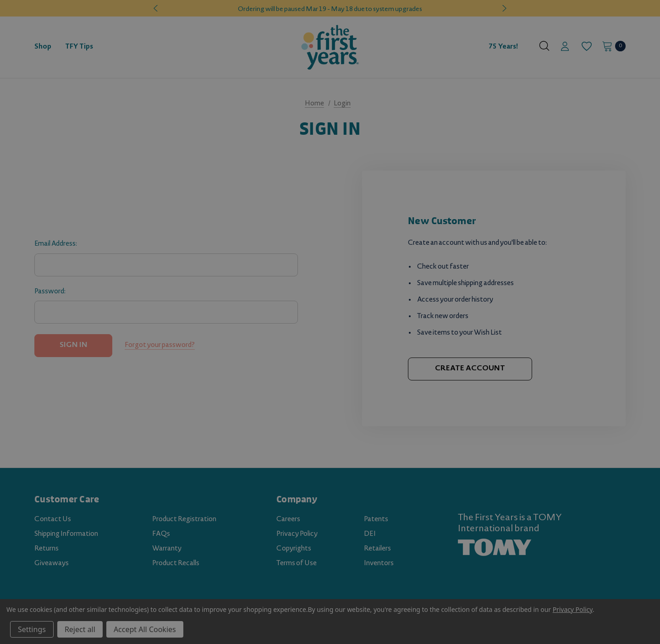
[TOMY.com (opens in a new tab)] (495, 548)
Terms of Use (297, 564)
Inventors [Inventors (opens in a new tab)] (379, 564)
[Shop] (43, 47)
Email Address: (56, 244)
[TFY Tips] (79, 47)
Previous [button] (157, 8)
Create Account (470, 369)
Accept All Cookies (145, 629)
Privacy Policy (297, 534)
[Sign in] (565, 47)
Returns (47, 549)
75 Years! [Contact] (503, 47)
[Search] (544, 46)
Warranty (167, 549)
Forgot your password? (160, 346)
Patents (376, 520)
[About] (528, 43)
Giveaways (52, 564)
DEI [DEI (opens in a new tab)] (370, 534)
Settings (32, 629)
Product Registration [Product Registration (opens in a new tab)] (184, 520)
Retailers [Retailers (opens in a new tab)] (377, 549)
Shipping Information (66, 534)
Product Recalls (176, 564)
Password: (50, 292)
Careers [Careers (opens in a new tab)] (288, 520)
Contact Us (53, 520)
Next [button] (503, 8)
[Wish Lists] (586, 47)
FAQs (161, 534)
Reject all (80, 629)
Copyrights (294, 549)
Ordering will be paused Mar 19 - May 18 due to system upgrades (330, 10)
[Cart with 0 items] (611, 46)
